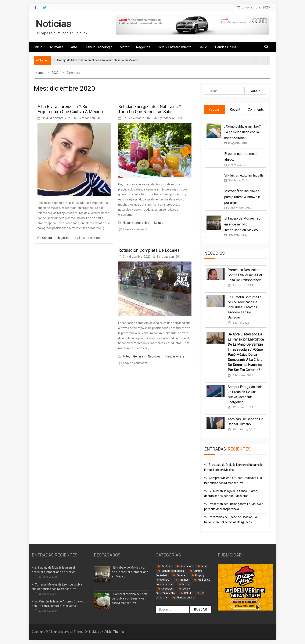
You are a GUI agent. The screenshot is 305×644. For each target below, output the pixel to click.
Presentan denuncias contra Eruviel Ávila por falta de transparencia (245, 275)
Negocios (143, 47)
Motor (124, 47)
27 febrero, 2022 (241, 408)
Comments (256, 109)
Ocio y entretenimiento (175, 47)
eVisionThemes (114, 632)
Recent (235, 109)
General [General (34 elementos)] (181, 575)
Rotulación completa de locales (149, 250)
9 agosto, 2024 (240, 285)
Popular (214, 109)
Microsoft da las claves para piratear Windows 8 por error (242, 197)
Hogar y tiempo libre (136, 223)
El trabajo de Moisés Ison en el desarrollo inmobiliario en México (243, 224)
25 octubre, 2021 (242, 430)
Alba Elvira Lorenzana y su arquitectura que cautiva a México (70, 109)
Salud (203, 47)
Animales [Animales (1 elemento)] (186, 566)
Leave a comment (91, 238)
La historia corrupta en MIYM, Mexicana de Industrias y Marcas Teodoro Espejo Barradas (245, 307)
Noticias (53, 24)
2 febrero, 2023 (241, 375)
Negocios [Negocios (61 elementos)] (167, 589)
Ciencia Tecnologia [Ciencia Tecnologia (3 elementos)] (173, 571)
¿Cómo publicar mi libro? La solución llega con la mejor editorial (243, 132)
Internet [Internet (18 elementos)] (184, 580)
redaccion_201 (92, 118)
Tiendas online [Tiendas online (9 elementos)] (185, 598)
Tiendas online (226, 47)
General (47, 238)
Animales (57, 47)
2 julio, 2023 (239, 323)
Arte (74, 47)
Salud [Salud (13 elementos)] (188, 593)
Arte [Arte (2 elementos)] (204, 566)
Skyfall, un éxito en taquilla (244, 175)
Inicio (38, 47)
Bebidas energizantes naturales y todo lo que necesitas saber (150, 109)
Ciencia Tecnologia (98, 47)
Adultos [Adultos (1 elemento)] (166, 566)
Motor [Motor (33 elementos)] (186, 584)
